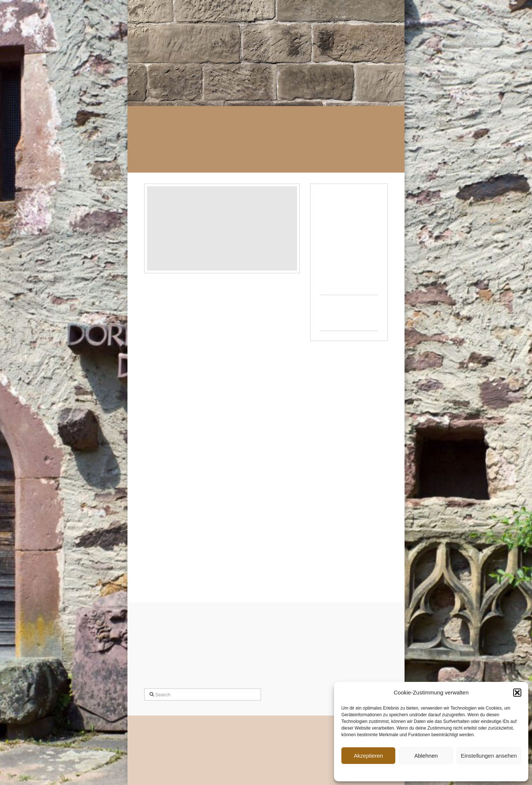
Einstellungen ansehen (489, 756)
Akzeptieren (368, 756)
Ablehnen (426, 756)
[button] (517, 693)
